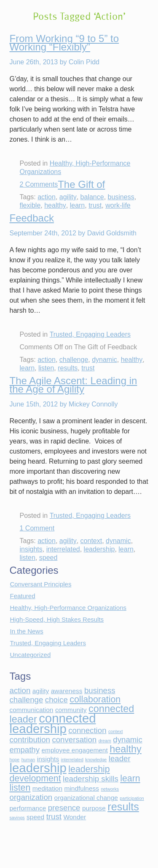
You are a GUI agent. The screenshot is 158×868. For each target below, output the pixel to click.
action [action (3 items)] (20, 690)
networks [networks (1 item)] (110, 789)
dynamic (104, 360)
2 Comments (39, 184)
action (47, 197)
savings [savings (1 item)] (17, 818)
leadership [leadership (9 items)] (38, 768)
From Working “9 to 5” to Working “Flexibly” (64, 43)
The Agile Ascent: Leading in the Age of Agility (74, 385)
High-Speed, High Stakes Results (57, 619)
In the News (27, 631)
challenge (74, 360)
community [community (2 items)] (71, 710)
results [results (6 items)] (123, 807)
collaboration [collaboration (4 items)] (95, 699)
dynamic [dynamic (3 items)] (127, 740)
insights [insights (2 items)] (48, 759)
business (121, 197)
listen (46, 368)
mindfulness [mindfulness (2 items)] (82, 788)
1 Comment (37, 528)
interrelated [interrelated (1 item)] (72, 760)
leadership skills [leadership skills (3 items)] (91, 779)
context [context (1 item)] (115, 731)
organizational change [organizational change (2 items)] (86, 798)
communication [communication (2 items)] (32, 710)
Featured (23, 596)
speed (48, 558)
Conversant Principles (41, 584)
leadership (99, 549)
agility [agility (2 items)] (41, 691)
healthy (55, 205)
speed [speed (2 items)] (35, 817)
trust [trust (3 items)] (54, 817)
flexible (30, 205)
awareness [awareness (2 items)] (67, 691)
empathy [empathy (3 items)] (25, 750)
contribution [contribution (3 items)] (30, 740)
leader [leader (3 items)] (120, 759)
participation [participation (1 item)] (132, 798)
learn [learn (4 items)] (130, 778)
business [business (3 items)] (100, 690)
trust (95, 205)
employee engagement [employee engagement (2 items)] (75, 750)
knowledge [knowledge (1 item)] (96, 760)
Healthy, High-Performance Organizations (68, 608)
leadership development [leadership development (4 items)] (60, 774)
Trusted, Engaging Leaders (90, 334)
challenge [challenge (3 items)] (27, 700)
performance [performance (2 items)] (28, 808)
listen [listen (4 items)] (20, 788)
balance (92, 197)
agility (68, 197)
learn (78, 205)
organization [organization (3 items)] (31, 797)
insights (31, 549)
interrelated (63, 549)
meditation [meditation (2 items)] (47, 788)
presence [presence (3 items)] (64, 808)
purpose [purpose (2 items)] (94, 808)
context (91, 541)
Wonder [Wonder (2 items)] (75, 817)
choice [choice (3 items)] (56, 700)
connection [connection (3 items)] (87, 730)
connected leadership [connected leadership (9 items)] (53, 723)
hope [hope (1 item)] (15, 760)
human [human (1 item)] (28, 760)
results (68, 368)
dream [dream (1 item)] (105, 741)
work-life (118, 205)
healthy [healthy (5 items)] (126, 749)
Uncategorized (31, 655)
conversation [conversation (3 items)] (74, 740)
